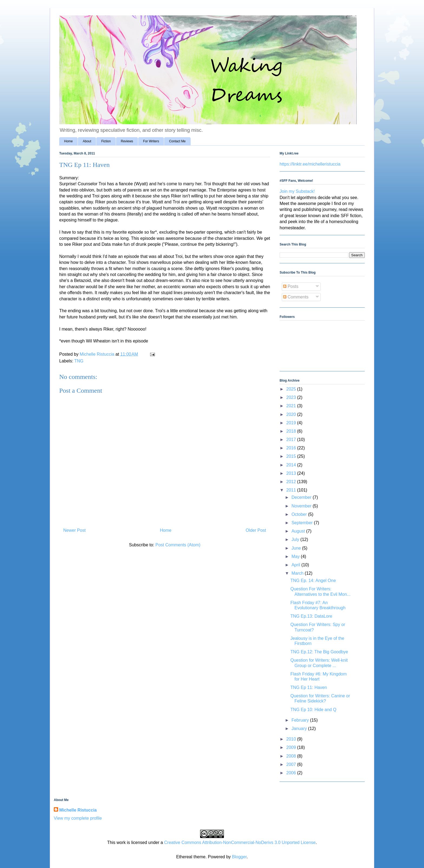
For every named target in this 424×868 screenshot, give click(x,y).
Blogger (239, 857)
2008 (292, 756)
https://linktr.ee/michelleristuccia (310, 164)
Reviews (127, 141)
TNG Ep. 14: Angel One (313, 581)
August (299, 531)
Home (68, 141)
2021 (292, 406)
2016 (292, 448)
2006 (292, 773)
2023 (292, 397)
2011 (292, 490)
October (300, 514)
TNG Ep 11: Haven (309, 687)
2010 (292, 739)
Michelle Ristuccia (78, 810)
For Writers (151, 141)
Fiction (106, 141)
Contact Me (177, 141)
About (87, 141)
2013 (292, 473)
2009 (292, 747)
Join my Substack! (297, 191)
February (301, 720)
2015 (292, 456)
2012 (292, 482)
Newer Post (74, 530)
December (302, 497)
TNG (79, 361)
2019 (292, 423)
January (300, 729)
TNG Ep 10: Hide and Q (313, 710)
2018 (292, 431)
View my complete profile (78, 818)
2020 (292, 414)
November (302, 506)
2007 (292, 764)
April (296, 565)
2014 (292, 465)
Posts (291, 286)
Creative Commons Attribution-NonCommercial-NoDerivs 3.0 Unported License (240, 842)
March (298, 573)
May (296, 556)
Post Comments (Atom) (178, 545)
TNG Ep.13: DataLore (311, 616)
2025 (292, 389)
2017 (292, 440)
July (296, 539)
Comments (296, 297)
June (297, 548)
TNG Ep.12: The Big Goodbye (319, 652)
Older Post (256, 530)
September (303, 523)
